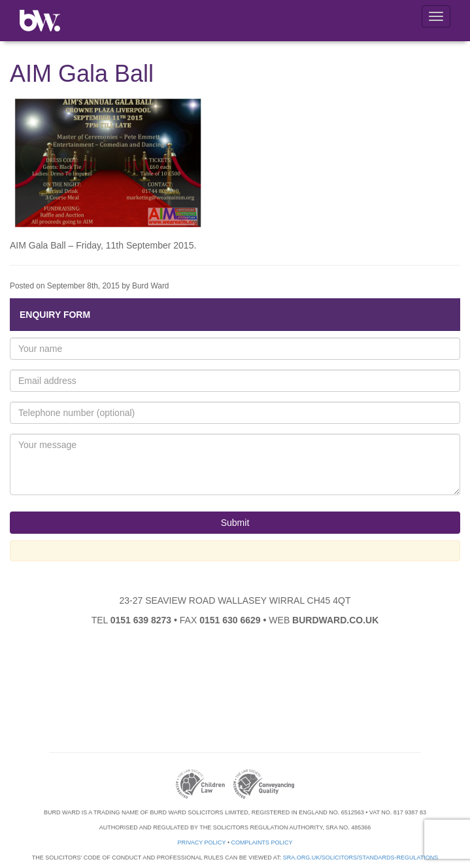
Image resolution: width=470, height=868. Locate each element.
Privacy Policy (201, 842)
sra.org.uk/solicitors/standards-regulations (361, 858)
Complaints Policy (262, 842)
